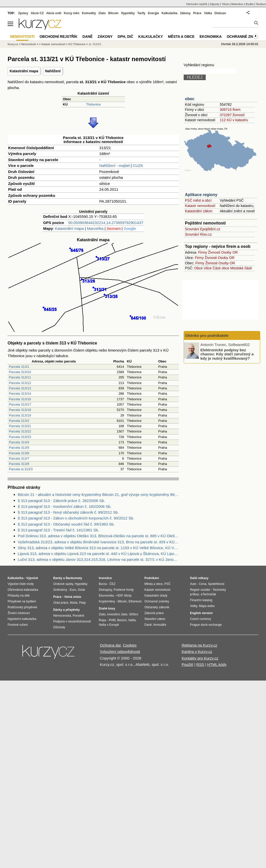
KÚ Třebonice (77, 44)
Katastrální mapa (24, 71)
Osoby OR (229, 252)
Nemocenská (62, 616)
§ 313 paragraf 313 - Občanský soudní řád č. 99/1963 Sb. (66, 524)
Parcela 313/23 (20, 437)
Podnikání (152, 578)
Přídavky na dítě (19, 596)
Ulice (208, 268)
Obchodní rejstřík (197, 4)
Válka (208, 13)
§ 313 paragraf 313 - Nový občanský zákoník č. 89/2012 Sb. (68, 512)
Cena (203, 584)
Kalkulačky (151, 37)
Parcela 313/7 (19, 458)
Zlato (102, 13)
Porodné (78, 616)
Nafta (132, 620)
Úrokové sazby (63, 584)
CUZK (138, 166)
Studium (261, 4)
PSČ (168, 584)
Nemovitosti (29, 44)
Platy (82, 603)
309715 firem (230, 110)
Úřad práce (61, 603)
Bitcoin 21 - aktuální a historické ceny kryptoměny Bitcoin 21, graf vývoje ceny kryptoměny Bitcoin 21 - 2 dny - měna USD (98, 494)
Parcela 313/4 (19, 442)
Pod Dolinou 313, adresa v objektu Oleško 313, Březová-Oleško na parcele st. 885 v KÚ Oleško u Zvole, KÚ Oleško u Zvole (98, 536)
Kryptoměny (107, 601)
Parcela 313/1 (19, 367)
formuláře (160, 625)
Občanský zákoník (157, 607)
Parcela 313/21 (20, 426)
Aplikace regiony (201, 195)
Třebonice (93, 104)
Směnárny (60, 590)
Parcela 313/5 (19, 448)
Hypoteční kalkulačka (22, 619)
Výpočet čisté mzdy (21, 584)
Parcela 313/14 (20, 394)
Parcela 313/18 (20, 410)
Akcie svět (54, 13)
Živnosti (214, 252)
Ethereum (135, 601)
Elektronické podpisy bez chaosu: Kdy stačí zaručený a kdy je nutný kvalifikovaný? (227, 354)
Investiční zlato (117, 614)
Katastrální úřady (156, 596)
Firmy (203, 252)
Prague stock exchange (206, 625)
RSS (200, 664)
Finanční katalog (201, 600)
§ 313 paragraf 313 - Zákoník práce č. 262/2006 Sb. (61, 501)
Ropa (102, 620)
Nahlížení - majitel (115, 166)
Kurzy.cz (13, 44)
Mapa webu (207, 606)
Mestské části (241, 268)
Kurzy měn (72, 13)
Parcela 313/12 (20, 383)
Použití (187, 664)
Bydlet (250, 4)
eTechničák (208, 594)
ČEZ (112, 584)
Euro (73, 590)
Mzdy (128, 596)
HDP (120, 596)
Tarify (141, 13)
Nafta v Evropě (109, 625)
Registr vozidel (200, 590)
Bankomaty (74, 578)
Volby (194, 606)
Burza (103, 584)
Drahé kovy (107, 609)
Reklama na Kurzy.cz (200, 645)
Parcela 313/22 (20, 431)
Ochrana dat (110, 645)
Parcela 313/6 (19, 453)
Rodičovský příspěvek (22, 607)
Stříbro (134, 614)
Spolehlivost (216, 584)
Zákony (185, 13)
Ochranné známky (245, 37)
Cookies (130, 645)
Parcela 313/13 (20, 388)
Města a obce (181, 37)
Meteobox (237, 4)
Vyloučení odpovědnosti (120, 652)
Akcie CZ (37, 13)
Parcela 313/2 (19, 421)
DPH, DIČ (125, 37)
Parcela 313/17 (20, 404)
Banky (58, 578)
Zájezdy (214, 4)
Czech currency (201, 619)
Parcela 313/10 (20, 372)
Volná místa (72, 597)
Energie (154, 13)
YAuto (225, 4)
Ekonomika (211, 37)
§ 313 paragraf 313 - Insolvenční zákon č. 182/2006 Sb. (64, 506)
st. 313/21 (95, 44)
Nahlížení (53, 71)
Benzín (122, 620)
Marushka (95, 228)
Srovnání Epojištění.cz (203, 229)
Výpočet (32, 578)
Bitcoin (113, 13)
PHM (112, 620)
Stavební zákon (155, 619)
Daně (88, 37)
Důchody (59, 627)
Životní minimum (19, 613)
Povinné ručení (18, 625)
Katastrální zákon (199, 211)
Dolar (81, 590)
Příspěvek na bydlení (22, 601)
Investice (105, 578)
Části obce (221, 268)
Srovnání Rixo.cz (198, 234)
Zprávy (23, 13)
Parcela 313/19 (20, 415)
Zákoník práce (154, 613)
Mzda (74, 603)
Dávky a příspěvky (66, 610)
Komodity (89, 13)
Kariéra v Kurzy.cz (197, 652)
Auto (193, 584)
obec (190, 99)
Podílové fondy (124, 590)
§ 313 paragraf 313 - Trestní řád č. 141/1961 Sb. (58, 530)
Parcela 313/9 (19, 464)
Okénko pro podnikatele (207, 335)
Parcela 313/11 (20, 377)
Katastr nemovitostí (200, 206)
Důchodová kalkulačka (23, 590)
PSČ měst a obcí (198, 200)
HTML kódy (217, 664)
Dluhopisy (105, 590)
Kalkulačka (170, 13)
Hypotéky (128, 13)
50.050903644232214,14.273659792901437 (106, 223)
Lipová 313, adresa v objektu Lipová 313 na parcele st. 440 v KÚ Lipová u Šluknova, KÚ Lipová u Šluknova (98, 554)
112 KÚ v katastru (234, 120)
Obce (198, 268)
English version (201, 613)
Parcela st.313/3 (21, 469)
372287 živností (232, 115)
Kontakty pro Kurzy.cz (200, 658)
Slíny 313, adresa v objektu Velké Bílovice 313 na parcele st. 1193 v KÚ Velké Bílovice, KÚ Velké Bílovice (98, 548)
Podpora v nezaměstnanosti (72, 621)
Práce (197, 13)
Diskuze (220, 13)
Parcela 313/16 (20, 399)
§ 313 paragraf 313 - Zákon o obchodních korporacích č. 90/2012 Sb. (76, 518)
